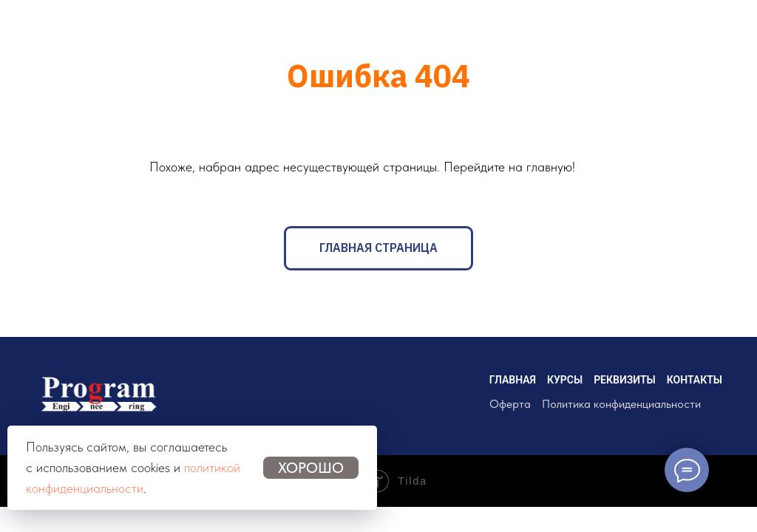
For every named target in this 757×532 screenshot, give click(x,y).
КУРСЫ (565, 380)
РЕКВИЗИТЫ (625, 380)
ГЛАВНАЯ (513, 380)
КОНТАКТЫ (695, 380)
